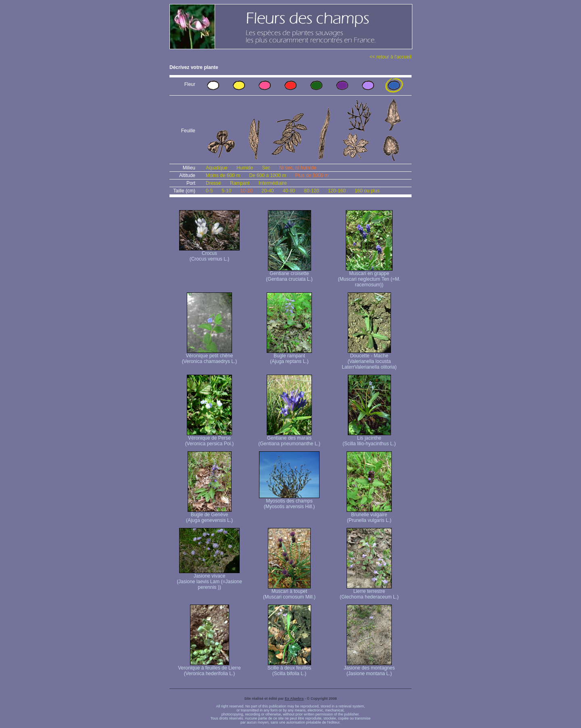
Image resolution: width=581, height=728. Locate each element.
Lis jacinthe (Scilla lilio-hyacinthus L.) (369, 439)
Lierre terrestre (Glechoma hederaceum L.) (369, 592)
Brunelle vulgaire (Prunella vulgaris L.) (369, 515)
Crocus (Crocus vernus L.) (209, 254)
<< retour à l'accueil (391, 57)
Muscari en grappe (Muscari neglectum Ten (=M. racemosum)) (369, 277)
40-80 (289, 191)
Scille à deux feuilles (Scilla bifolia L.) (289, 669)
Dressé (213, 183)
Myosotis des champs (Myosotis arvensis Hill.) (289, 502)
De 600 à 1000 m (268, 175)
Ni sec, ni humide (298, 168)
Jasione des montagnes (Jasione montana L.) (369, 669)
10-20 (246, 191)
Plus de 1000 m (312, 175)
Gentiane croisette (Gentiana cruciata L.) (289, 274)
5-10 (226, 191)
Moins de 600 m (223, 175)
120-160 (337, 191)
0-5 (209, 191)
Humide (245, 168)
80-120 (311, 191)
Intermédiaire (273, 183)
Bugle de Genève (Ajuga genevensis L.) (209, 515)
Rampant (240, 183)
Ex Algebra (294, 699)
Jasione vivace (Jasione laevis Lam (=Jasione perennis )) (209, 579)
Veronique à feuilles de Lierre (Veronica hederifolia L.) (209, 669)
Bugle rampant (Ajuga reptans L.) (289, 356)
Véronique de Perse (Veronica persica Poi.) (210, 439)
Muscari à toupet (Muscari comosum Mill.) (289, 592)
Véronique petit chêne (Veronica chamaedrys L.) (210, 356)
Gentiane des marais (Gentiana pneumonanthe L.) (289, 439)
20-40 (268, 191)
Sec (266, 168)
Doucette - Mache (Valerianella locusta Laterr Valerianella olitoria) (369, 359)
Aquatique (217, 168)
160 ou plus (367, 191)
